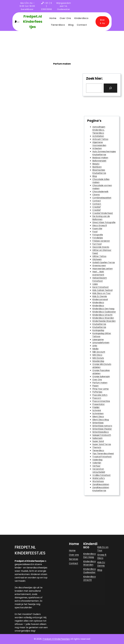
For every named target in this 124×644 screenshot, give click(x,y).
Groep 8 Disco (102, 599)
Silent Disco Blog (101, 387)
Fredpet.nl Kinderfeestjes (33, 22)
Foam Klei (99, 251)
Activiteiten (99, 185)
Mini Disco (99, 341)
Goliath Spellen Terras (103, 275)
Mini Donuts (99, 343)
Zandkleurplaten (101, 433)
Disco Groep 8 (100, 249)
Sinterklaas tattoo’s (102, 391)
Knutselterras (100, 319)
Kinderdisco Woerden (103, 314)
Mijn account (100, 339)
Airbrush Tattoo (101, 187)
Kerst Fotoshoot (101, 292)
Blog (97, 214)
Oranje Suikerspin (101, 356)
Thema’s (98, 406)
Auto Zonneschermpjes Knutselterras (103, 197)
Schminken (99, 382)
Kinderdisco (99, 303)
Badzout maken (101, 200)
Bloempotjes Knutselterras (100, 210)
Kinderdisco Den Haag (90, 598)
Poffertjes (99, 367)
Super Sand (99, 402)
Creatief (98, 236)
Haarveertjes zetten (102, 279)
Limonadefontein (101, 332)
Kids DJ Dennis (100, 299)
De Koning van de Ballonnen (101, 243)
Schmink (98, 380)
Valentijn (98, 417)
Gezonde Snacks (101, 264)
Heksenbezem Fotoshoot (100, 287)
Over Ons (98, 358)
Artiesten (98, 194)
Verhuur (98, 420)
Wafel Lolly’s (99, 428)
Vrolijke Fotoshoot (102, 426)
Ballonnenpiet (100, 203)
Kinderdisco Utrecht (102, 312)
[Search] (110, 88)
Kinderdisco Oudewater (103, 310)
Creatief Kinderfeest (102, 240)
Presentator (99, 376)
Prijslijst (98, 378)
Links (97, 334)
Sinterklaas (99, 389)
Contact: (98, 233)
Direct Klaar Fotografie (103, 246)
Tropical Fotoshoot (102, 413)
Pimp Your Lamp (101, 365)
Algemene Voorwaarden (100, 191)
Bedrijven (98, 207)
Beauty (98, 205)
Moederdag (99, 345)
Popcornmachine (101, 374)
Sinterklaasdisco (101, 395)
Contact (98, 231)
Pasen (97, 363)
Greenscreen (100, 277)
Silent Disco (99, 385)
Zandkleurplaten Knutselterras (101, 436)
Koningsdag (99, 323)
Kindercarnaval (101, 301)
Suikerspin (99, 400)
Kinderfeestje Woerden (103, 317)
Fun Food (98, 262)
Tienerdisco (99, 409)
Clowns (98, 227)
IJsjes (97, 290)
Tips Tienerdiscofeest (103, 411)
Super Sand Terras (102, 404)
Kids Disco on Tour (102, 297)
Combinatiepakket (102, 229)
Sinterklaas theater (102, 393)
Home (72, 593)
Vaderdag (99, 415)
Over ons (74, 597)
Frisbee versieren (101, 260)
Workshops (99, 431)
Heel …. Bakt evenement (99, 283)
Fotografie (99, 255)
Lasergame (99, 330)
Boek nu (102, 22)
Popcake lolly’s (100, 369)
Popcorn (98, 371)
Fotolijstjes (99, 257)
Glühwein (98, 273)
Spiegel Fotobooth (102, 398)
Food (97, 253)
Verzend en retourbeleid (100, 423)
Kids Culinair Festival (102, 295)
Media (97, 336)
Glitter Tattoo (100, 271)
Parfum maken (100, 360)
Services (74, 602)
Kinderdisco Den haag (103, 308)
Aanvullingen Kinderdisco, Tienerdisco (100, 181)
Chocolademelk (101, 225)
